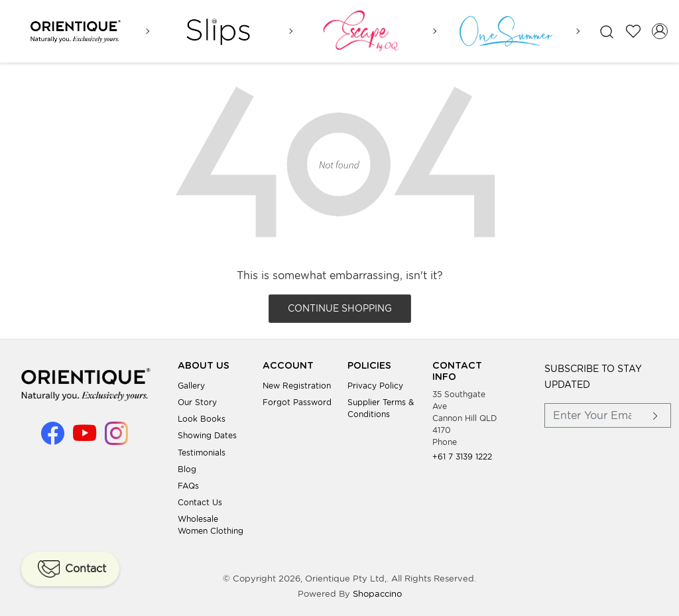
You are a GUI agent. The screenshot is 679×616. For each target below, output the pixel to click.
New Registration (297, 385)
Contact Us (200, 502)
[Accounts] (660, 31)
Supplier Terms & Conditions (381, 408)
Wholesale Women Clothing (211, 525)
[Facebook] (53, 439)
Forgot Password (297, 402)
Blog (187, 468)
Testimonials (202, 452)
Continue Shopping (340, 308)
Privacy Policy (375, 385)
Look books (202, 419)
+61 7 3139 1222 (462, 456)
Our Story (197, 402)
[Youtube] (85, 439)
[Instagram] (116, 439)
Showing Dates (207, 435)
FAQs (188, 486)
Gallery (191, 385)
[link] (607, 31)
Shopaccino (377, 594)
